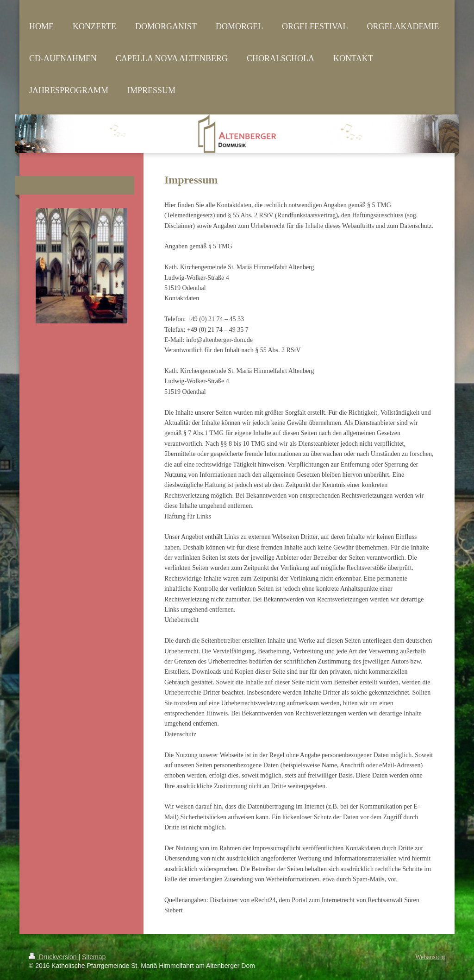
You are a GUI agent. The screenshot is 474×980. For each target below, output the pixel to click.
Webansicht (430, 957)
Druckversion (53, 957)
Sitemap (94, 957)
